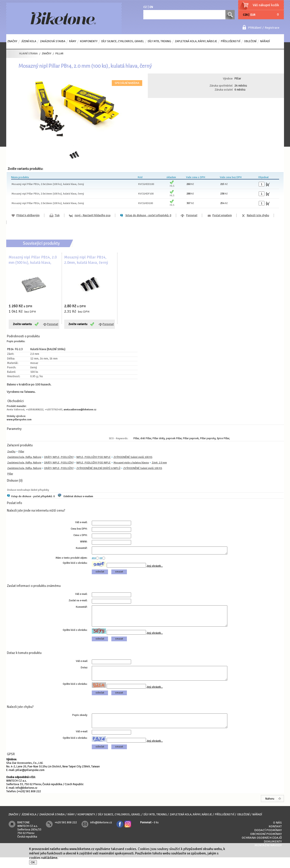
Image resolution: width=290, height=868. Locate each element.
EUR (253, 15)
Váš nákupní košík (266, 5)
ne (101, 559)
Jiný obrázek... (155, 567)
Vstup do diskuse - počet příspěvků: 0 (33, 496)
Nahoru (270, 809)
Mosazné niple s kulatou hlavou (131, 463)
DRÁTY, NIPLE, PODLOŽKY (59, 457)
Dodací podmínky (268, 841)
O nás (277, 833)
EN (151, 7)
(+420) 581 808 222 (29, 802)
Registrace (272, 28)
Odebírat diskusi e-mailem (78, 496)
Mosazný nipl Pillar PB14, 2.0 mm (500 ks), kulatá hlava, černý (33, 263)
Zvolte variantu (22, 324)
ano (94, 559)
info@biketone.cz (26, 798)
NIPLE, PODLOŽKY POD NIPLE (94, 457)
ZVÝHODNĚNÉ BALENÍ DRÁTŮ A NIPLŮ (98, 468)
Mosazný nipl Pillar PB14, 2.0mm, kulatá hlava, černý (86, 260)
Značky (11, 452)
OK (33, 862)
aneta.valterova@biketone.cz (80, 410)
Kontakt (275, 837)
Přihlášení (255, 28)
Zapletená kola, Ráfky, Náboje (24, 457)
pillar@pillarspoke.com (30, 781)
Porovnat (192, 215)
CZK (245, 15)
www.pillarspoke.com (19, 420)
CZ (145, 7)
